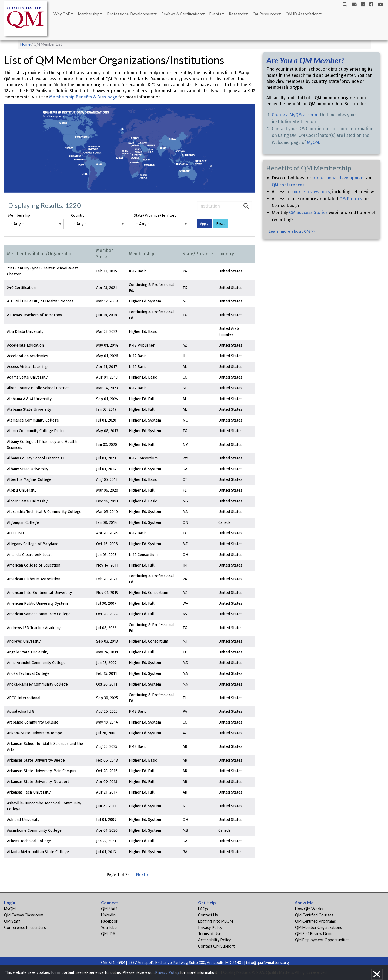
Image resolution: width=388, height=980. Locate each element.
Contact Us (208, 915)
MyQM (313, 142)
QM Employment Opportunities (322, 940)
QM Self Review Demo (314, 934)
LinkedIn (108, 915)
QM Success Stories (308, 213)
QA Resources (265, 14)
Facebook (110, 921)
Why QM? (62, 14)
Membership (89, 14)
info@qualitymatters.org (267, 963)
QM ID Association (302, 14)
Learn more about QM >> (292, 231)
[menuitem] (63, 14)
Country (78, 216)
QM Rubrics (351, 199)
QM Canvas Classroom (24, 915)
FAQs (203, 909)
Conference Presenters (25, 927)
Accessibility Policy (214, 940)
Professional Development (130, 14)
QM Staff (12, 921)
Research (237, 14)
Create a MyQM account (295, 115)
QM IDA (108, 934)
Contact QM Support (216, 946)
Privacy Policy (210, 927)
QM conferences (288, 185)
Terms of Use (210, 934)
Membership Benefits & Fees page (84, 97)
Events (215, 14)
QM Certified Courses (314, 915)
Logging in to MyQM (215, 921)
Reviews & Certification (182, 14)
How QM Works (309, 909)
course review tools (311, 192)
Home (25, 44)
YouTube (109, 927)
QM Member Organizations (319, 927)
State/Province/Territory (155, 216)
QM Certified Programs (315, 921)
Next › (142, 875)
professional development (339, 178)
